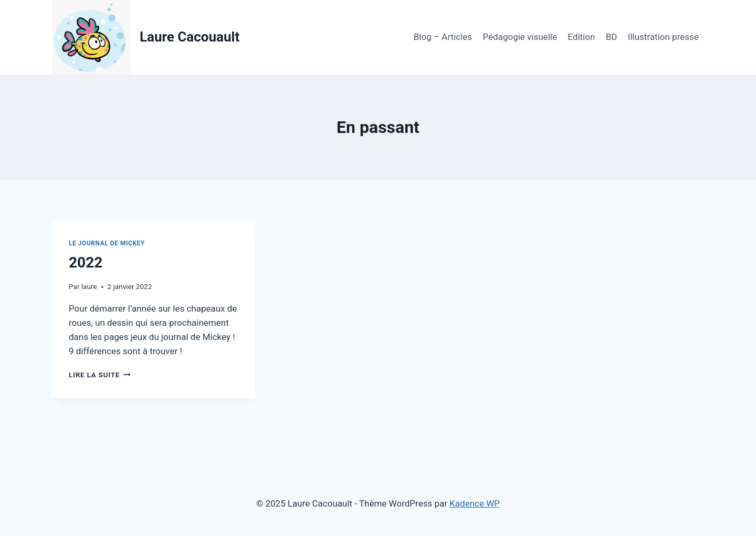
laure (89, 286)
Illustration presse (663, 37)
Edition (581, 37)
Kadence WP (475, 503)
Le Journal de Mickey (107, 243)
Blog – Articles (443, 37)
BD (612, 37)
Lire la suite (99, 375)
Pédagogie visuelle (519, 37)
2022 (86, 262)
